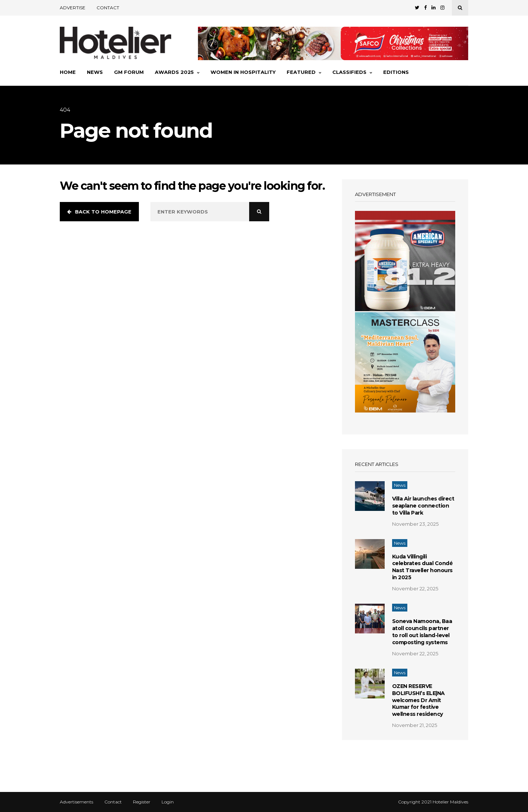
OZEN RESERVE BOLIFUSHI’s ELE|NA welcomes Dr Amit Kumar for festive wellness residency (418, 700)
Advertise (73, 8)
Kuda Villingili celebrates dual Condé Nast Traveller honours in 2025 (423, 567)
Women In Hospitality (243, 72)
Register (142, 802)
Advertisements (76, 802)
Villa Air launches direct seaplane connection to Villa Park (423, 506)
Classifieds (352, 72)
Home (68, 72)
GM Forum (129, 72)
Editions (396, 72)
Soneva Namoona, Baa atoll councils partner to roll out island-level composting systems (422, 632)
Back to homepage (99, 212)
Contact (108, 8)
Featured (304, 72)
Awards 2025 (177, 72)
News (95, 72)
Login (168, 802)
